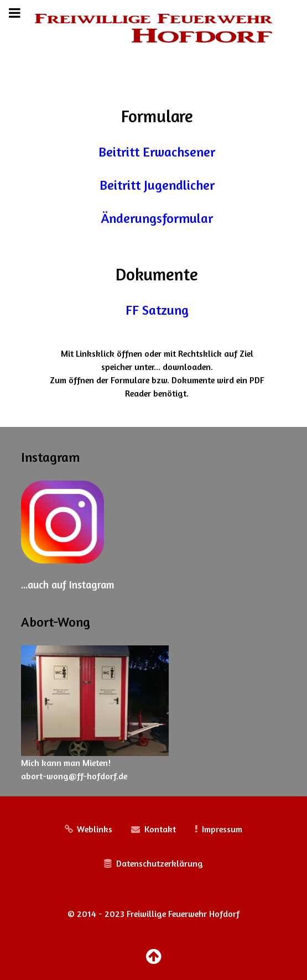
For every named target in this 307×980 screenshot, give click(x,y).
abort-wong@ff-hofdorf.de (74, 776)
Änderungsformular (157, 218)
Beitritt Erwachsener (157, 152)
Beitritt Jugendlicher (157, 185)
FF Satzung (157, 310)
